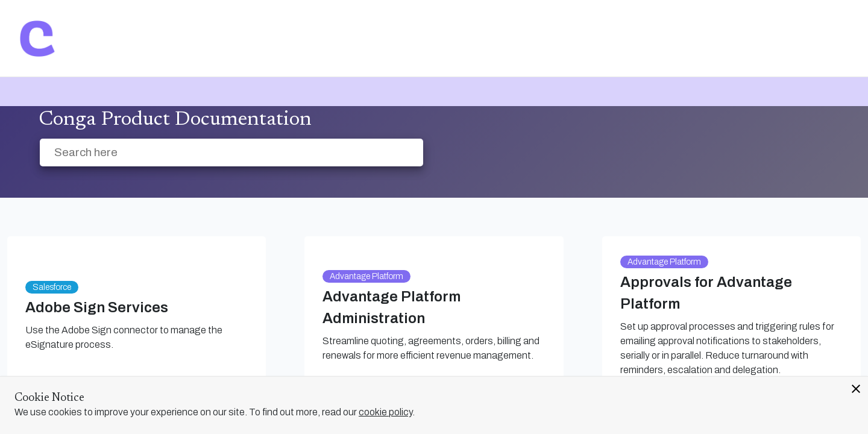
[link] (37, 39)
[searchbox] (401, 153)
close (856, 389)
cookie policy (385, 412)
